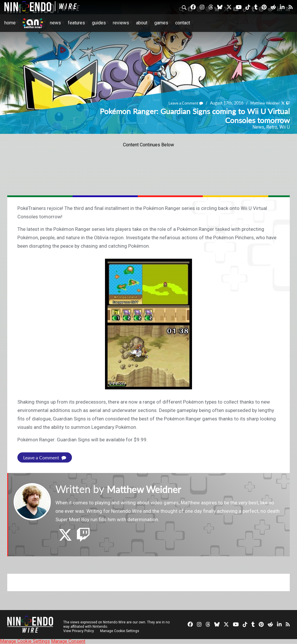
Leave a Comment (181, 103)
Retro (272, 127)
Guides (99, 23)
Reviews (121, 23)
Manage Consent (68, 641)
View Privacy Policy (79, 631)
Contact (183, 23)
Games (161, 23)
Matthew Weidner (263, 103)
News (55, 23)
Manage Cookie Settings (120, 631)
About (142, 23)
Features (76, 23)
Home (10, 23)
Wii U (285, 127)
